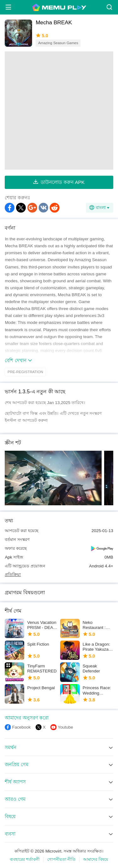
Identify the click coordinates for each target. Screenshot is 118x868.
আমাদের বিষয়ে (96, 859)
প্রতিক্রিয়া (13, 575)
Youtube (65, 727)
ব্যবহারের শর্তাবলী (25, 859)
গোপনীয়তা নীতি (62, 859)
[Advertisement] (59, 111)
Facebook (21, 727)
